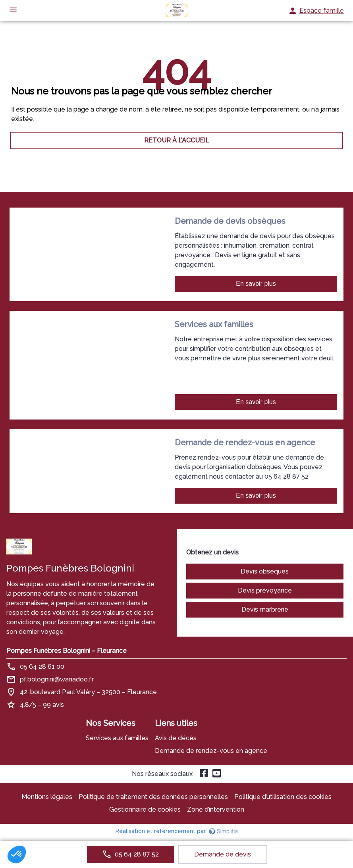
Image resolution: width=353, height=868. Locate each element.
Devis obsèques (265, 571)
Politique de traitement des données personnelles (153, 797)
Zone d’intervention (216, 809)
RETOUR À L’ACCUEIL (177, 140)
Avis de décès (176, 738)
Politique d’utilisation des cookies (283, 797)
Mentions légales (47, 797)
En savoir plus (256, 284)
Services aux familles (117, 738)
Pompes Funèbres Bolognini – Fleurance (67, 651)
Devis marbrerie (265, 609)
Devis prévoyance (265, 590)
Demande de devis (223, 854)
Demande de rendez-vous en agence (211, 751)
